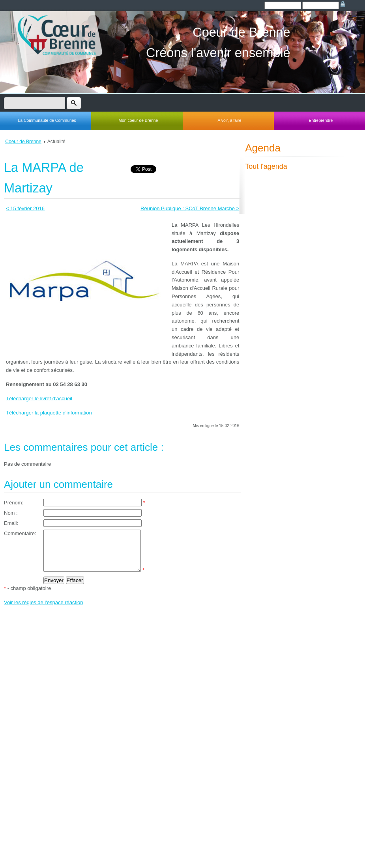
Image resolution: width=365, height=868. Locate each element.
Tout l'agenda (266, 166)
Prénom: (14, 503)
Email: (11, 523)
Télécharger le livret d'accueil (39, 399)
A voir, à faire (230, 120)
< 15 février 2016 (25, 208)
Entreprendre (321, 120)
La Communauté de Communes (47, 120)
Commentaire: (20, 533)
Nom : (11, 513)
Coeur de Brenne (23, 142)
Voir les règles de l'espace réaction (43, 611)
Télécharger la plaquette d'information (49, 413)
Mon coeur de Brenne (138, 120)
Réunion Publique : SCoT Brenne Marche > (190, 208)
